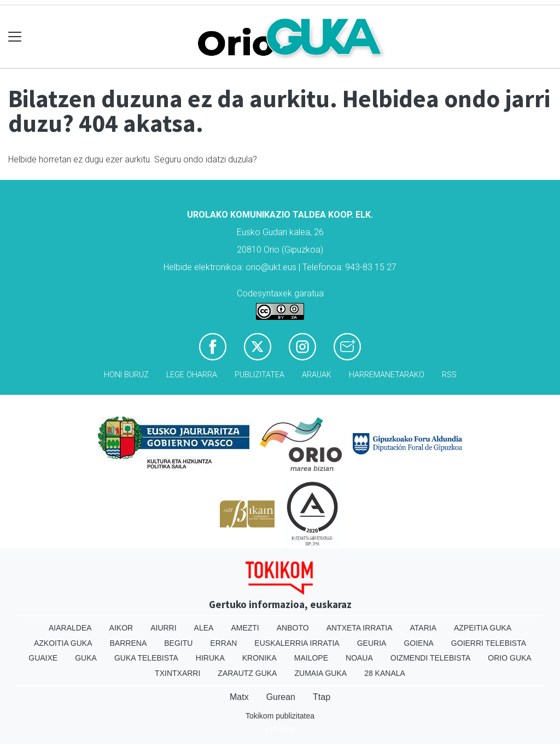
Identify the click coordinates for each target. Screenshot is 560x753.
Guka (86, 658)
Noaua (359, 658)
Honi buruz (126, 375)
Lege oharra (192, 375)
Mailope (311, 658)
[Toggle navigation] (15, 37)
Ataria (423, 628)
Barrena (129, 643)
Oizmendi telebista (431, 658)
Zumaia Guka (320, 673)
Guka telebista (146, 658)
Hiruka (210, 658)
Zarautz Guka (247, 673)
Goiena (418, 643)
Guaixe (43, 658)
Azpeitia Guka (483, 628)
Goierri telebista (489, 643)
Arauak (317, 375)
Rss (449, 375)
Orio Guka (509, 658)
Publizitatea (259, 375)
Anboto (293, 628)
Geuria (372, 643)
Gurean (281, 697)
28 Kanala (385, 673)
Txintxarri (177, 673)
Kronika (259, 658)
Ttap (322, 697)
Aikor (121, 628)
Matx (239, 697)
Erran (223, 643)
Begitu (178, 643)
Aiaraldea (70, 628)
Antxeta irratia (360, 628)
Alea (204, 628)
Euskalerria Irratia (297, 643)
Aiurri (163, 628)
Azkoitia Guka (63, 643)
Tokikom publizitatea (280, 716)
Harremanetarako (387, 375)
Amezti (245, 628)
